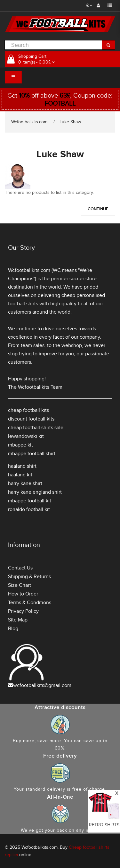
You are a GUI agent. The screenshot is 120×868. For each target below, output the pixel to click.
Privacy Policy (23, 611)
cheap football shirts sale (36, 428)
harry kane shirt (25, 483)
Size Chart (20, 585)
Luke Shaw (70, 122)
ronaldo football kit (29, 509)
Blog (13, 629)
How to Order (23, 594)
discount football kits (31, 419)
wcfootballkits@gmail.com (42, 685)
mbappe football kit (30, 501)
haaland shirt (22, 466)
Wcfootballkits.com (29, 122)
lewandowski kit (26, 436)
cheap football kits (28, 410)
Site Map (18, 620)
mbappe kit (20, 445)
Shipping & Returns (29, 577)
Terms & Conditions (30, 603)
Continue (98, 209)
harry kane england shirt (35, 492)
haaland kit (20, 475)
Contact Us (20, 568)
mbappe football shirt (32, 454)
